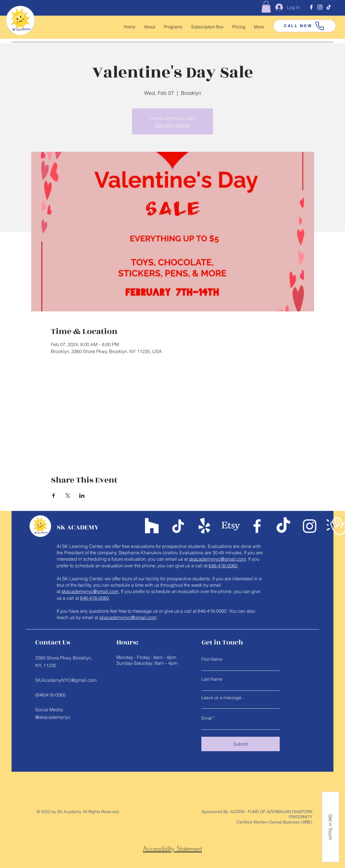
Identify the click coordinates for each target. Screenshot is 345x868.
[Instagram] (320, 7)
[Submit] (241, 744)
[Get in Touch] (331, 827)
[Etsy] (231, 526)
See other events (173, 125)
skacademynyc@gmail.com (217, 559)
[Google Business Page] (336, 526)
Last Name (212, 679)
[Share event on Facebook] (54, 496)
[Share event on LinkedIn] (82, 496)
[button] (266, 7)
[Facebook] (311, 7)
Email (207, 718)
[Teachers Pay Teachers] (152, 526)
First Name (212, 659)
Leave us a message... (223, 698)
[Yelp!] (204, 526)
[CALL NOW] (305, 26)
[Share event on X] (68, 496)
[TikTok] (329, 7)
